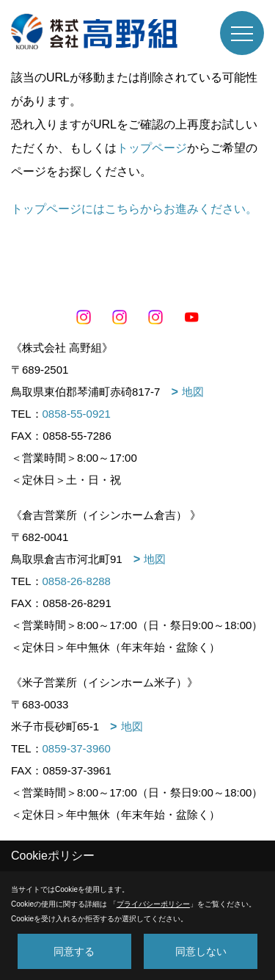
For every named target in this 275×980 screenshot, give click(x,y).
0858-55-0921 (77, 414)
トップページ (152, 148)
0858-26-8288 (77, 581)
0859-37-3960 (77, 748)
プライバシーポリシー (153, 904)
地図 (193, 392)
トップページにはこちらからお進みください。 (134, 209)
